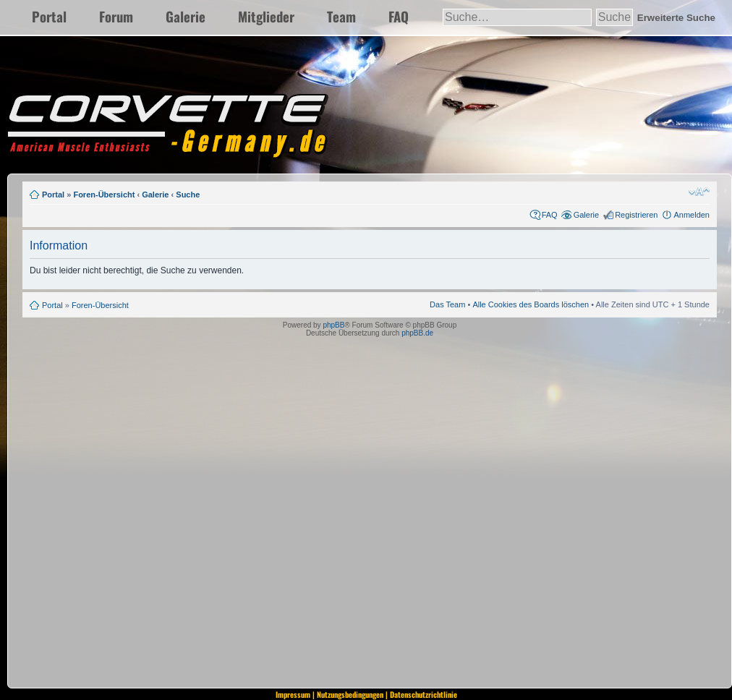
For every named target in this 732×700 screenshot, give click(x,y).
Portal (49, 16)
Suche (188, 195)
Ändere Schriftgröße (699, 192)
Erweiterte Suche (676, 18)
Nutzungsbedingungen (350, 694)
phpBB (333, 325)
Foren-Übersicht (104, 195)
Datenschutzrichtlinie (424, 694)
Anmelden (691, 215)
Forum (116, 16)
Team (341, 16)
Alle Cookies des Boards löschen (531, 304)
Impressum (293, 694)
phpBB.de (417, 333)
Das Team (447, 304)
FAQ (399, 16)
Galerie (186, 16)
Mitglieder (266, 16)
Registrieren (636, 215)
